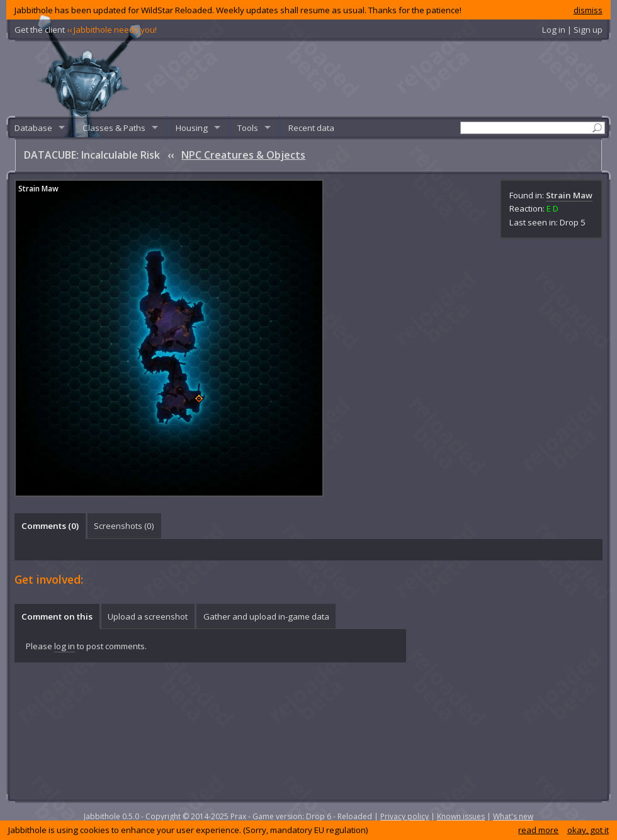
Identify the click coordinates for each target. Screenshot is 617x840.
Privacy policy (405, 816)
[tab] (50, 526)
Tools (248, 128)
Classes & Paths (114, 128)
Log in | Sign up (572, 30)
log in (65, 646)
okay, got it (588, 830)
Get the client (86, 30)
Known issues (461, 816)
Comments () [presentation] (50, 526)
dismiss (588, 10)
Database (33, 128)
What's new (513, 816)
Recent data (311, 128)
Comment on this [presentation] (57, 616)
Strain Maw (569, 195)
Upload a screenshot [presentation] (148, 616)
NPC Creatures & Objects (243, 155)
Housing (192, 128)
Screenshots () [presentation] (124, 526)
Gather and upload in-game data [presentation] (266, 616)
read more (538, 830)
